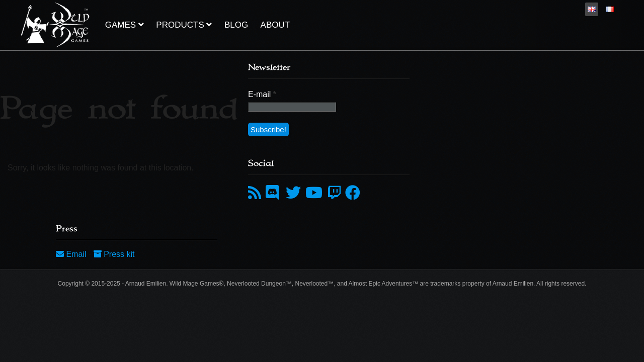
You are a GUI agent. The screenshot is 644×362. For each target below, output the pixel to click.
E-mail (262, 94)
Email (72, 254)
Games (125, 25)
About (275, 25)
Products (184, 25)
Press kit (114, 254)
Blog (236, 25)
